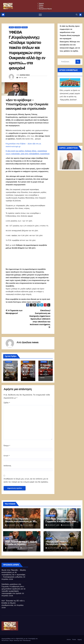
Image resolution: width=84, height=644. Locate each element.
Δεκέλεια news (25, 75)
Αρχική (80, 639)
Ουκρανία (18, 27)
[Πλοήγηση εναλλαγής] (40, 15)
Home (69, 639)
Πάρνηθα (8, 516)
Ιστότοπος (7, 466)
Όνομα (7, 446)
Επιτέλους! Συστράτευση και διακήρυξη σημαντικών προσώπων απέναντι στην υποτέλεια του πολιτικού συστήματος (40, 319)
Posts (74, 639)
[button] (77, 15)
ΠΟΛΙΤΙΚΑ (25, 27)
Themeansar (27, 640)
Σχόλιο (7, 403)
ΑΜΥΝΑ (11, 27)
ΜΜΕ (7, 538)
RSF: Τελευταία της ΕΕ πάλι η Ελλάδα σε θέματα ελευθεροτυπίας (21, 544)
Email (7, 456)
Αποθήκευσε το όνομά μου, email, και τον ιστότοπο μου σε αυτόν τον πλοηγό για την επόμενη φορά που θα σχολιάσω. (26, 480)
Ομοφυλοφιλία (50, 516)
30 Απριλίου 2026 (13, 525)
